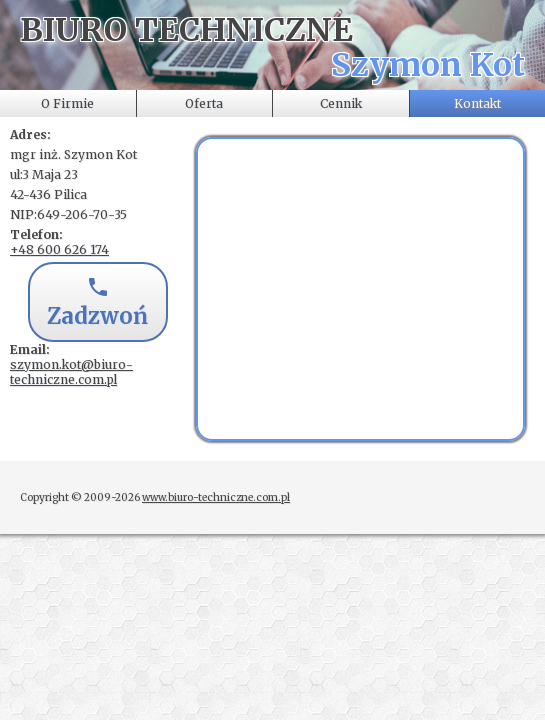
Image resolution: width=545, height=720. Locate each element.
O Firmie (67, 103)
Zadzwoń (97, 304)
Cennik (341, 103)
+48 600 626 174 (59, 249)
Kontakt (477, 103)
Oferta (204, 103)
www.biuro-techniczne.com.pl (216, 497)
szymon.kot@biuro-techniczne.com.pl (71, 372)
